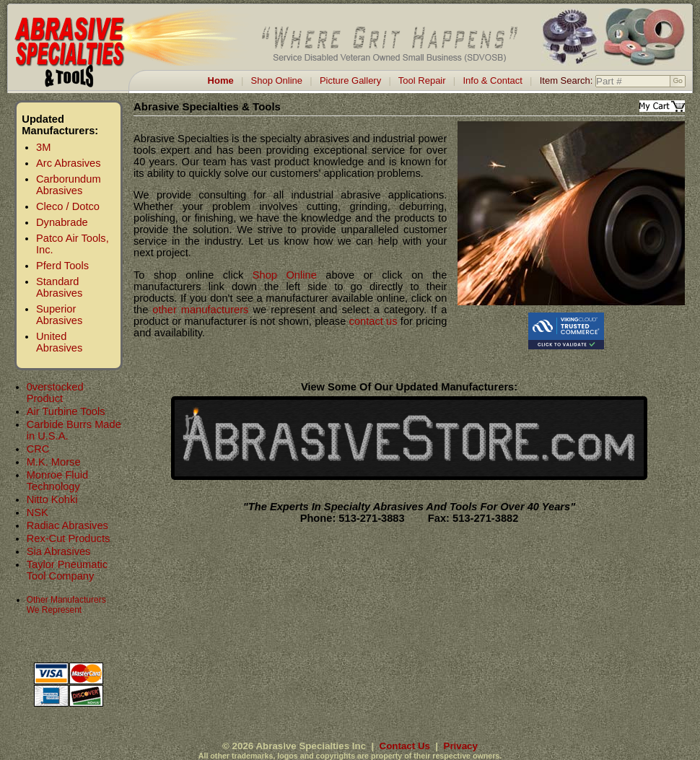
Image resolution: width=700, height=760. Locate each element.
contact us (373, 321)
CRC (38, 449)
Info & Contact (492, 80)
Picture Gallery (350, 80)
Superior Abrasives (59, 315)
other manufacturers (200, 310)
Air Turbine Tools (66, 411)
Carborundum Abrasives (69, 185)
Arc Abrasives (69, 163)
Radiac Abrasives (67, 525)
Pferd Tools (62, 266)
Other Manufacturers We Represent (66, 605)
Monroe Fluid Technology (58, 481)
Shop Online (277, 80)
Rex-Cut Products (69, 538)
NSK (38, 512)
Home (221, 80)
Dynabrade (62, 222)
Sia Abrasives (59, 551)
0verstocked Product (55, 393)
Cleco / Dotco (68, 206)
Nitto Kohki (52, 499)
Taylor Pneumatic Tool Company (67, 570)
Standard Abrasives (59, 287)
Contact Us (405, 746)
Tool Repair (422, 80)
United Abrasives (59, 342)
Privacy (461, 746)
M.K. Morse (54, 462)
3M (43, 147)
